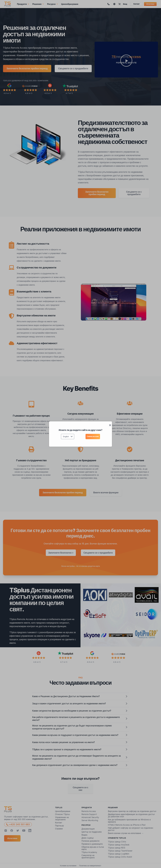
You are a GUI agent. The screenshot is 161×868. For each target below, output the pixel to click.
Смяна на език (93, 436)
